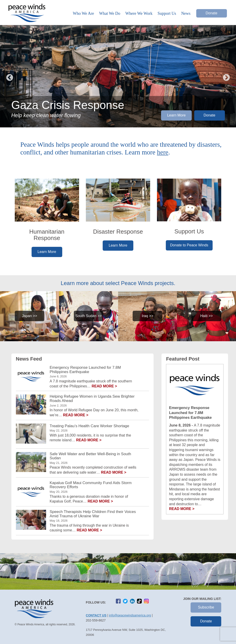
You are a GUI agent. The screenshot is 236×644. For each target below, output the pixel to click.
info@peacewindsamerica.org (130, 615)
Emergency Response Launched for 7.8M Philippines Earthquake (85, 370)
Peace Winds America (27, 15)
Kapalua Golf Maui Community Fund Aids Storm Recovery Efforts (91, 485)
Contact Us (96, 615)
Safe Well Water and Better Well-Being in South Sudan (91, 456)
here (163, 152)
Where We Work (139, 14)
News (186, 14)
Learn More (176, 115)
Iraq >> (148, 316)
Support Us (167, 14)
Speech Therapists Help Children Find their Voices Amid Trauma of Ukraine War (93, 514)
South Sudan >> (89, 316)
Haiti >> (207, 316)
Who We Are (83, 14)
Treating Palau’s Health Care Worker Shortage (89, 426)
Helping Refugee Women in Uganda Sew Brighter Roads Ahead (92, 399)
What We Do (110, 14)
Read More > (182, 509)
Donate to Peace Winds (189, 245)
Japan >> (30, 316)
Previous (10, 76)
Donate (211, 13)
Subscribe (206, 607)
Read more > (104, 386)
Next (226, 76)
